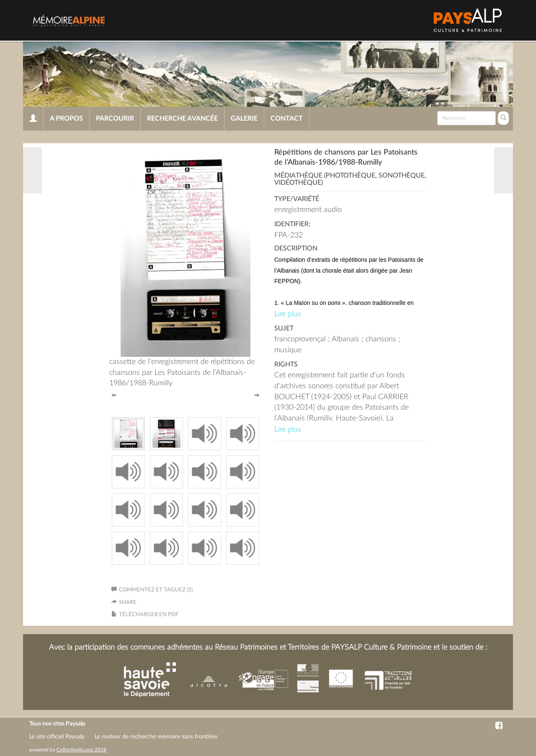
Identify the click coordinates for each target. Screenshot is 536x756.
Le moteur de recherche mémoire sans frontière (156, 737)
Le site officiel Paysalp (57, 737)
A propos (66, 119)
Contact (287, 119)
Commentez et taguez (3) (152, 590)
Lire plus (288, 314)
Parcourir (115, 119)
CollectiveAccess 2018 (81, 750)
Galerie (244, 119)
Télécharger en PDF (149, 615)
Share (128, 602)
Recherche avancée (182, 119)
